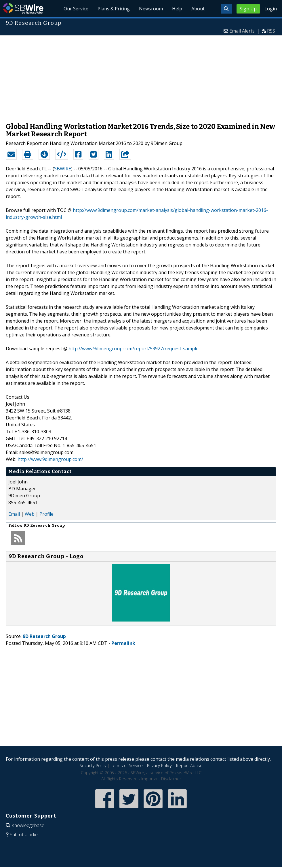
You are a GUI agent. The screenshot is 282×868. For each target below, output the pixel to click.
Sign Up (248, 9)
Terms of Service (127, 766)
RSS (271, 31)
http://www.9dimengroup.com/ (50, 459)
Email (14, 514)
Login (271, 9)
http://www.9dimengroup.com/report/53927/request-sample (134, 349)
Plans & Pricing (114, 9)
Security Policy (93, 766)
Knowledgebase (28, 825)
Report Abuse (189, 766)
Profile (46, 514)
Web (30, 514)
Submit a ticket (24, 835)
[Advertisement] (141, 76)
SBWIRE (63, 169)
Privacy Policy (159, 766)
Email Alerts (242, 31)
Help (177, 9)
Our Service (76, 9)
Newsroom (151, 9)
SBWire (23, 9)
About (198, 9)
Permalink (123, 643)
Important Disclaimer (161, 779)
